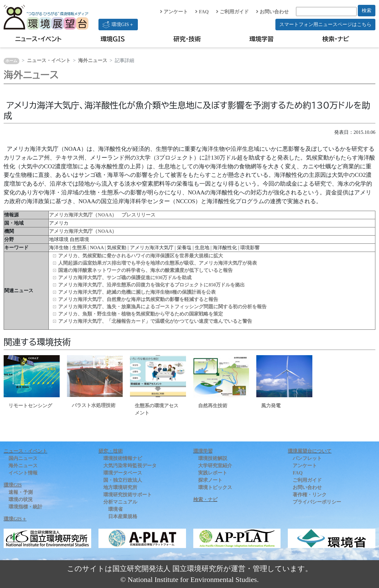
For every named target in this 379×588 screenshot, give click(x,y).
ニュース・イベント (38, 39)
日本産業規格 (123, 516)
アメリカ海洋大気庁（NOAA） (83, 231)
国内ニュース (23, 458)
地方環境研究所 (120, 487)
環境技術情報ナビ (123, 458)
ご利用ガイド (232, 12)
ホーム (11, 61)
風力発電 (271, 406)
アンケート (174, 12)
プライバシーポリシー (317, 502)
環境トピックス (215, 487)
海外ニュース (93, 60)
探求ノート (210, 480)
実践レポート (213, 473)
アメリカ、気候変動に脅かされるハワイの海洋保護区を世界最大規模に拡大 (141, 256)
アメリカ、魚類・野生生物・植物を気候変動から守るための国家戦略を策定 (141, 314)
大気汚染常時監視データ (130, 466)
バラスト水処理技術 (94, 405)
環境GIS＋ (118, 25)
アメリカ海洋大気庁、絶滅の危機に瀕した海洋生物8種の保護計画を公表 (137, 292)
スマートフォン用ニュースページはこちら (325, 24)
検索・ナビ (336, 39)
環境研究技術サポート (128, 495)
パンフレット (307, 458)
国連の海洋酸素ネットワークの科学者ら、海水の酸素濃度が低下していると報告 (145, 270)
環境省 (115, 509)
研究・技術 (187, 39)
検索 (367, 10)
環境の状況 (21, 499)
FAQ (202, 12)
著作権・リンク (310, 495)
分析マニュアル (120, 502)
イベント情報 (23, 473)
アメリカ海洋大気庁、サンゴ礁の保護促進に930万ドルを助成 (125, 277)
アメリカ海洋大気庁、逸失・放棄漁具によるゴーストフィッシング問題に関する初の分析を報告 (162, 307)
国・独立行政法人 (123, 480)
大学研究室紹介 (215, 466)
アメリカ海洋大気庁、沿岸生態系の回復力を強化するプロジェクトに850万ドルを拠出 (151, 285)
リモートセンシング (30, 406)
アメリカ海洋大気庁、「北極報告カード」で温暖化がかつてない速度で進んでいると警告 (155, 321)
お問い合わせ (272, 12)
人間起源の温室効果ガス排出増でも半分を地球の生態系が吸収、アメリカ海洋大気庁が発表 (158, 263)
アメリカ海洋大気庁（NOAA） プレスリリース (102, 215)
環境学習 (261, 39)
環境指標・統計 (25, 507)
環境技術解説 (213, 458)
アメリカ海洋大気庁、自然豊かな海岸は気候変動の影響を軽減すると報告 (138, 299)
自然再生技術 (213, 406)
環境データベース (123, 473)
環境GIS (113, 39)
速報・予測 (21, 492)
